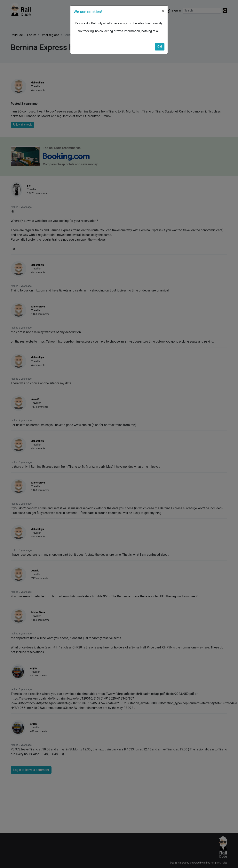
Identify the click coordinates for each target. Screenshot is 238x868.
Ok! (160, 47)
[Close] (163, 11)
